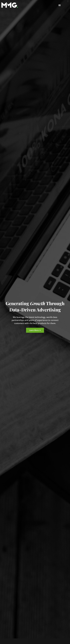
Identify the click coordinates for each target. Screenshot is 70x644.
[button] (59, 5)
